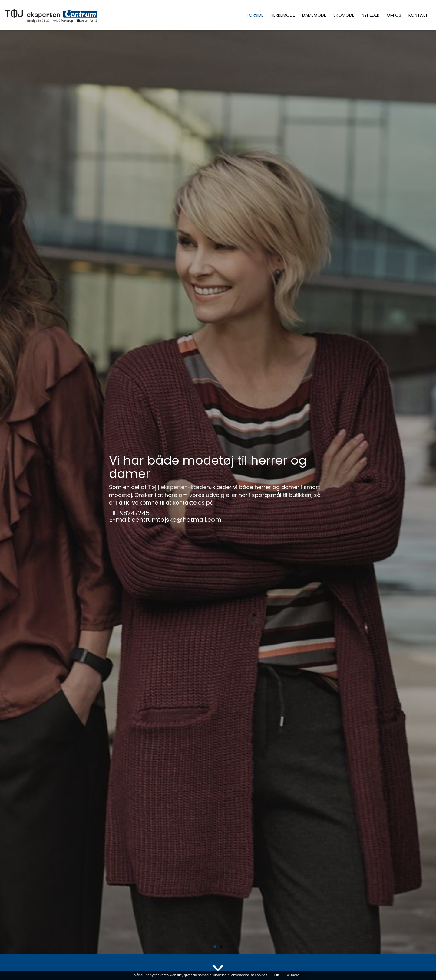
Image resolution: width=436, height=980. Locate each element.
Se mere (292, 975)
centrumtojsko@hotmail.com (177, 520)
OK (277, 975)
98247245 (135, 513)
